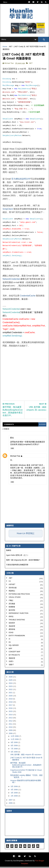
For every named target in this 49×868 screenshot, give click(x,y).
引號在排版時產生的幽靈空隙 (17, 566)
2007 (11, 801)
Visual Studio (15, 598)
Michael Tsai (15, 457)
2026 (11, 678)
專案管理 (12, 660)
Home (5, 47)
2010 (11, 728)
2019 (11, 700)
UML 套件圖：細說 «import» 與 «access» (26, 756)
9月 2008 (14, 744)
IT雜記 (11, 602)
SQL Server (14, 647)
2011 (11, 725)
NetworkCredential (11, 280)
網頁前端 (12, 631)
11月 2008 (15, 741)
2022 (11, 691)
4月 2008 (14, 791)
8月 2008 (14, 747)
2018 (11, 703)
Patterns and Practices (19, 595)
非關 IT (11, 666)
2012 (11, 722)
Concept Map (15, 653)
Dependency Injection (19, 615)
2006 (11, 804)
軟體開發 (12, 608)
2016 (11, 710)
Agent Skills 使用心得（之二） (18, 556)
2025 (11, 681)
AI (9, 640)
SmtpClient (8, 210)
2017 (11, 706)
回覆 (12, 450)
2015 (11, 713)
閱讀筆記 (12, 592)
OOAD (11, 634)
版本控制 (12, 611)
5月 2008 (14, 788)
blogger (42, 426)
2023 (11, 688)
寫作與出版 (13, 589)
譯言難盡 (12, 605)
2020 (11, 697)
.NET (11, 47)
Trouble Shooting (17, 621)
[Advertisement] (24, 373)
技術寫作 (12, 624)
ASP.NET (12, 586)
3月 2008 (14, 794)
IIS (10, 643)
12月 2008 (15, 737)
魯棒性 (9, 552)
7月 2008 (14, 750)
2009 (11, 732)
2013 (11, 719)
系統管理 (12, 627)
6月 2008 (14, 753)
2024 (11, 684)
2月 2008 (14, 797)
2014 (11, 716)
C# (10, 582)
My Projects (14, 656)
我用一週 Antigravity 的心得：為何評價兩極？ (23, 561)
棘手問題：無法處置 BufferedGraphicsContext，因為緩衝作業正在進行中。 (26, 766)
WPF (11, 650)
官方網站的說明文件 (21, 180)
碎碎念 (11, 618)
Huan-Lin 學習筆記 (26, 535)
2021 (11, 694)
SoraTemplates (18, 862)
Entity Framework (17, 637)
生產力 (11, 663)
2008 (11, 735)
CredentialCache (28, 297)
